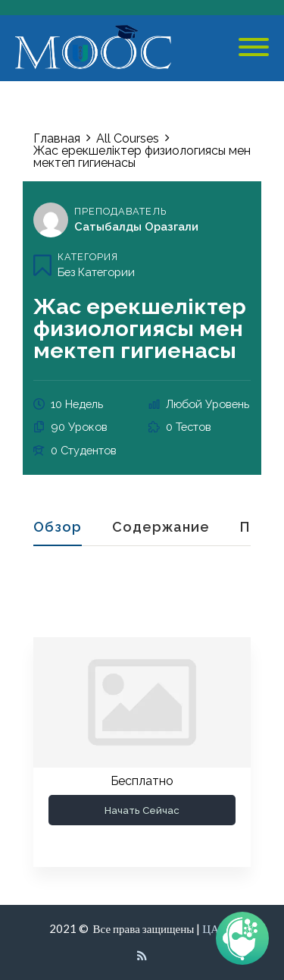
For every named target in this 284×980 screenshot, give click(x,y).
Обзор (58, 528)
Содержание (161, 528)
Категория (88, 257)
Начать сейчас (142, 810)
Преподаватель (120, 211)
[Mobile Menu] (254, 48)
